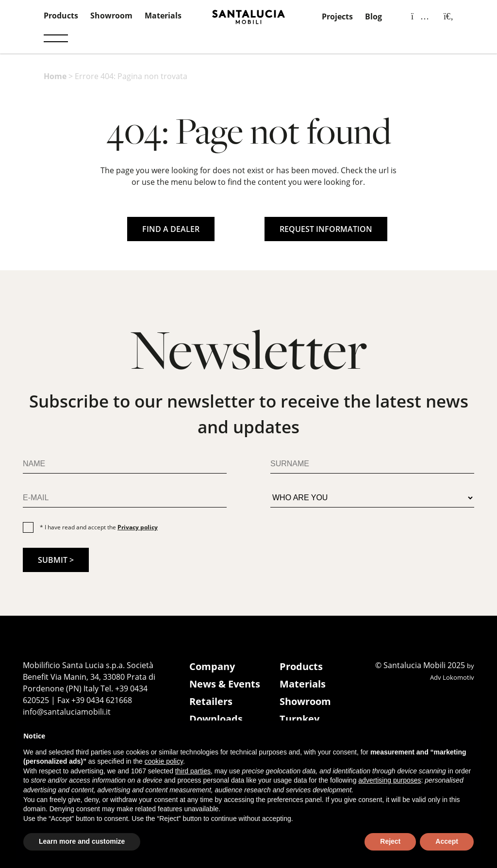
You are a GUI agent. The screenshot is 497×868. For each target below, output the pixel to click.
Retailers (211, 701)
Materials (163, 16)
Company (212, 666)
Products (61, 16)
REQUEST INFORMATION (326, 229)
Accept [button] (447, 841)
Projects (337, 16)
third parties (193, 771)
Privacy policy (138, 527)
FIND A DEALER (171, 229)
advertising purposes (389, 780)
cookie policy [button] (164, 761)
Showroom (111, 16)
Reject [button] (390, 841)
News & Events (225, 684)
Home (55, 76)
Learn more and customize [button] (82, 841)
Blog (373, 16)
